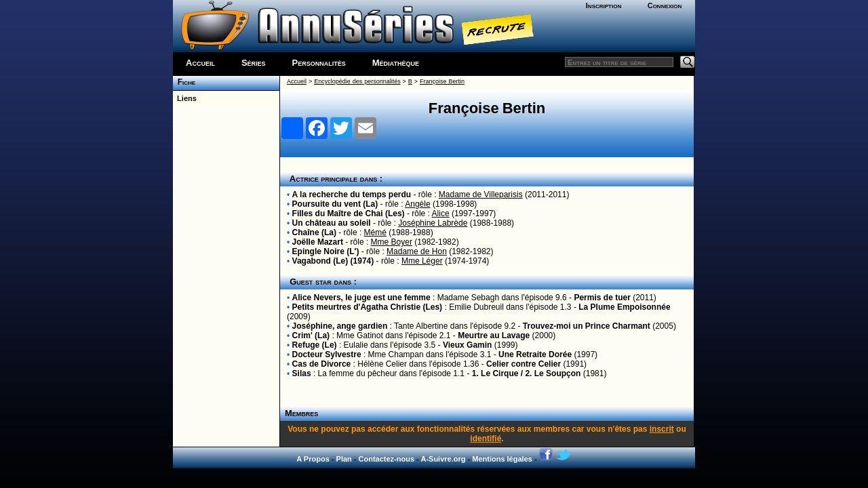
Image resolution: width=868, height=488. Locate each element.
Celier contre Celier (524, 364)
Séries (254, 63)
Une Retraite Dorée (535, 354)
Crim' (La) (311, 335)
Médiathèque (396, 63)
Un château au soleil (332, 223)
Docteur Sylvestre (327, 354)
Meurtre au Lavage (494, 335)
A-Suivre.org (443, 459)
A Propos (313, 459)
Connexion (665, 5)
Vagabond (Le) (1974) (333, 261)
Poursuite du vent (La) (335, 204)
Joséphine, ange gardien (340, 326)
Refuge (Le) (315, 345)
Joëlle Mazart (318, 242)
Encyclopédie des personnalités (357, 81)
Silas (302, 373)
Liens (185, 98)
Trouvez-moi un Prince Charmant (587, 326)
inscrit (662, 429)
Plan (344, 459)
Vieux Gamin (467, 345)
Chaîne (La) (314, 232)
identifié (486, 439)
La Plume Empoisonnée (624, 307)
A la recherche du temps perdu (352, 195)
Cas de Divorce (322, 364)
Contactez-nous (387, 459)
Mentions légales (502, 459)
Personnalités (319, 63)
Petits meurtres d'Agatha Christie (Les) (368, 307)
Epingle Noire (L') (326, 251)
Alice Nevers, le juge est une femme (361, 298)
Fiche (184, 82)
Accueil (200, 63)
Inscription (604, 5)
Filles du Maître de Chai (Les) (349, 213)
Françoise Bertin (442, 81)
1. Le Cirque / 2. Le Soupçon (527, 373)
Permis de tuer (602, 298)
